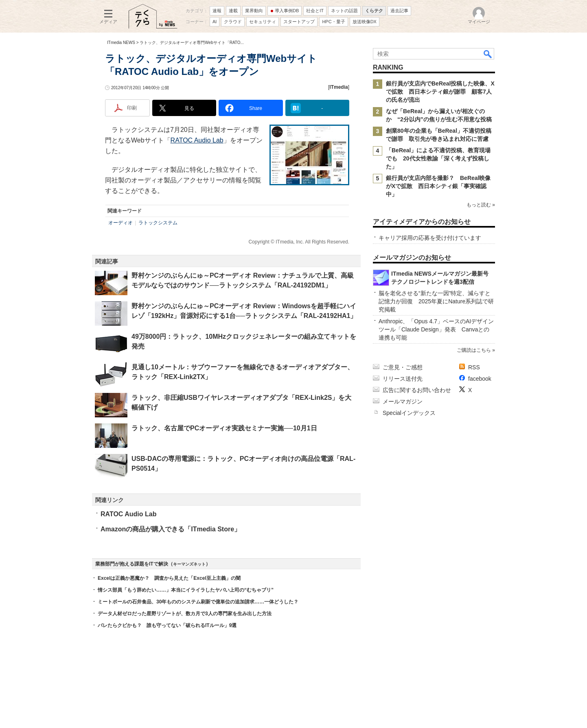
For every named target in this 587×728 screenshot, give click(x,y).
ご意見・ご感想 (403, 367)
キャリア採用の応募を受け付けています (430, 238)
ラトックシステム (158, 223)
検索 (488, 54)
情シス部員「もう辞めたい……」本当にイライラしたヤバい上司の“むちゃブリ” (186, 590)
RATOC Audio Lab (197, 140)
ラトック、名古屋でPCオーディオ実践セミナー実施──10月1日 (224, 428)
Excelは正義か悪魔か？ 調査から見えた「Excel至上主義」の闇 (169, 578)
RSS (474, 367)
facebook (480, 379)
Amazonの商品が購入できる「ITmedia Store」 (171, 529)
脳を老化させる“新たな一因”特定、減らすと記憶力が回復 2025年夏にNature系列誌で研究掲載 (436, 301)
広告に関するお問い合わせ (417, 390)
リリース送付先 (403, 379)
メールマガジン (403, 401)
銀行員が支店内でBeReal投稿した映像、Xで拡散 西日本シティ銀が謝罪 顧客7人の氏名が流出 (440, 92)
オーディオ (120, 223)
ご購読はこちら (474, 350)
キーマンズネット (189, 564)
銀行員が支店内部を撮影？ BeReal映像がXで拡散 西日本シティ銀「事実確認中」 (438, 186)
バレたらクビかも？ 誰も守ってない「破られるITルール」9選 (167, 625)
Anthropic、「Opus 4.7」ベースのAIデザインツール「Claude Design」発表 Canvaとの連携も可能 (436, 329)
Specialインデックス (409, 413)
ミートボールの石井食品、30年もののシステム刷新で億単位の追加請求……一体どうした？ (198, 602)
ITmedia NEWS (121, 43)
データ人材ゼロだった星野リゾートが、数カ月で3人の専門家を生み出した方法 (185, 614)
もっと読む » (481, 205)
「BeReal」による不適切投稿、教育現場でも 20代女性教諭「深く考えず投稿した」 (438, 158)
